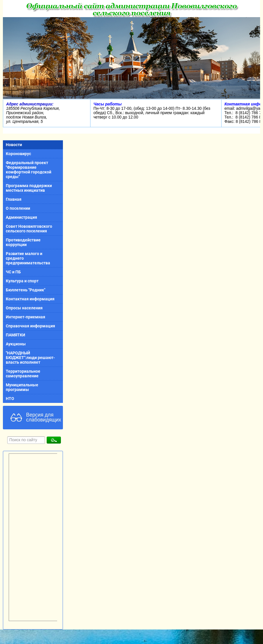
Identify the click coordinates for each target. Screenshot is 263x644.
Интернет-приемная (26, 317)
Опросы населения (24, 308)
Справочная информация (30, 326)
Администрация (21, 217)
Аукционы (16, 344)
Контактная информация (30, 299)
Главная (14, 199)
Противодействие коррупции (23, 242)
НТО (10, 399)
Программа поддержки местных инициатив (29, 188)
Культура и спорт (22, 281)
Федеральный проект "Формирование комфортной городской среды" (29, 170)
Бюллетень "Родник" (26, 290)
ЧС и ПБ (13, 272)
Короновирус (18, 154)
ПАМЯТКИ (16, 335)
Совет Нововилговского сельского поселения (29, 229)
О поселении (18, 208)
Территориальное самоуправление (23, 374)
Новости (14, 145)
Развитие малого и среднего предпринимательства (28, 258)
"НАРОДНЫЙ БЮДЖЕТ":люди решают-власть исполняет (30, 358)
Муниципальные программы (22, 387)
